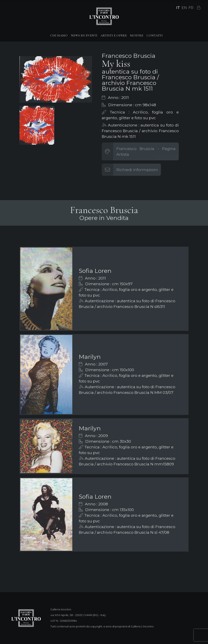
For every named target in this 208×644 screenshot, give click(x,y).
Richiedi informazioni (137, 170)
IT (178, 8)
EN (184, 8)
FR (191, 8)
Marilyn (90, 357)
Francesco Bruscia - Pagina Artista (146, 151)
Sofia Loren (95, 271)
